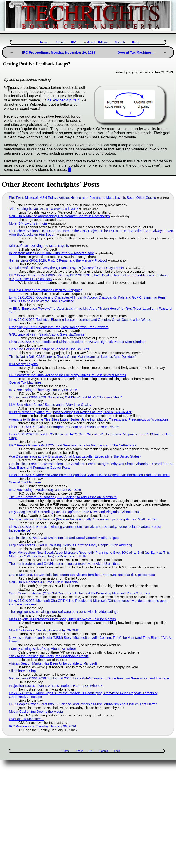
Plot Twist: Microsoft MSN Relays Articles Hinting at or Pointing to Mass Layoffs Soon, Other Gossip (83, 198)
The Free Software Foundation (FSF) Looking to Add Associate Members (63, 497)
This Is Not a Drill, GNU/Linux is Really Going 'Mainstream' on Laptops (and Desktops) (73, 357)
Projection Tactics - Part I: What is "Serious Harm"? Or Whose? (56, 686)
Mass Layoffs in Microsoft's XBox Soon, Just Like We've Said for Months (62, 619)
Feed (136, 42)
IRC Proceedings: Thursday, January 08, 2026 (43, 390)
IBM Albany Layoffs (23, 364)
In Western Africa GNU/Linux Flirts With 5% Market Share (52, 253)
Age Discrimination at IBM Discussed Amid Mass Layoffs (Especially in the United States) (75, 456)
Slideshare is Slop (22, 671)
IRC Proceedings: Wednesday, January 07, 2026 (45, 490)
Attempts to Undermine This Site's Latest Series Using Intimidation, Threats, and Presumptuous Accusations (89, 419)
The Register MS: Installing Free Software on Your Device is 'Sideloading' (63, 612)
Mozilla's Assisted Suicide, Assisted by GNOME (44, 630)
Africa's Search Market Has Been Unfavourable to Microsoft (53, 663)
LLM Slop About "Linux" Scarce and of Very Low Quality (50, 405)
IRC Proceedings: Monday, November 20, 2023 (59, 52)
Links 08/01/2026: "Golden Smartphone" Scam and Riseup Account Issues (64, 427)
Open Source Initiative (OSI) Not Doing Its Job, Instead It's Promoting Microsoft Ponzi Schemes (79, 593)
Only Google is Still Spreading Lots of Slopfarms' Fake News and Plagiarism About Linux (74, 512)
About (60, 42)
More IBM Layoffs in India (28, 223)
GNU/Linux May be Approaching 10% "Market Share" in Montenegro (59, 216)
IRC (74, 42)
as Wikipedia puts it (63, 100)
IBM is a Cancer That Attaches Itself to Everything (46, 290)
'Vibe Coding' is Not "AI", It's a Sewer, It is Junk (44, 209)
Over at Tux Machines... (136, 52)
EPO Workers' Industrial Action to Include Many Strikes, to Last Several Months (68, 375)
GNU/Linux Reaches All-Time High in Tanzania (43, 582)
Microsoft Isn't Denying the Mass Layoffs (39, 246)
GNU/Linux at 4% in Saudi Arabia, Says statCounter (47, 334)
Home (44, 42)
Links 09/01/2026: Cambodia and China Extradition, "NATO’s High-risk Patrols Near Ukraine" (77, 342)
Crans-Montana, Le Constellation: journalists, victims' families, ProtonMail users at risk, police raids (82, 575)
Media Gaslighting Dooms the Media (36, 712)
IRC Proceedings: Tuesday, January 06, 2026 (42, 726)
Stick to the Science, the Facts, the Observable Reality (49, 656)
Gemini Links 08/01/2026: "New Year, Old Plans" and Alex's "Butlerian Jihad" (65, 397)
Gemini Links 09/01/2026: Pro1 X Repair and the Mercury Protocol (58, 260)
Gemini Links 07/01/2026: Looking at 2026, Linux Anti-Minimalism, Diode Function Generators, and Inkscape (89, 678)
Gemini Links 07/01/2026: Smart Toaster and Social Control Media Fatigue (64, 538)
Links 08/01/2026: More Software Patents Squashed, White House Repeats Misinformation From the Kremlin (89, 475)
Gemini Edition (97, 42)
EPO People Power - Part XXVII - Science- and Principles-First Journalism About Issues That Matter (83, 704)
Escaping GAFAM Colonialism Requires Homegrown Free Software (59, 327)
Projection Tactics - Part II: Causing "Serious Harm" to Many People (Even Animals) (71, 545)
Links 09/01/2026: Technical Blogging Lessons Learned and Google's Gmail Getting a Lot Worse (80, 320)
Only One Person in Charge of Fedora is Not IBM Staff (49, 349)
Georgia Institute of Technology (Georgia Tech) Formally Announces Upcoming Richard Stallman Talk (83, 519)
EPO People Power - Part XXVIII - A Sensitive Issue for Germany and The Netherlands (73, 445)
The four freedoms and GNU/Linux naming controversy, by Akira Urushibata (65, 564)
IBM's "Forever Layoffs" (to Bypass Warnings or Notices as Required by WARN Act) (71, 412)
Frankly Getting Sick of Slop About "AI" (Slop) (42, 649)
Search (120, 42)
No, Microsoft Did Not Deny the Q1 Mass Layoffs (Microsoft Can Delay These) (67, 268)
